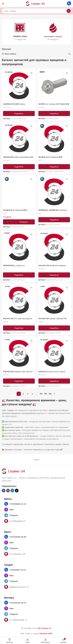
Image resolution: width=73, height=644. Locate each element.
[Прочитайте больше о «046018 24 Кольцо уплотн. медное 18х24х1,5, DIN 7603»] (54, 381)
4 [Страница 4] (32, 394)
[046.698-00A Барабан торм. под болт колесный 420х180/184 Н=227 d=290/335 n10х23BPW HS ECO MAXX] (19, 353)
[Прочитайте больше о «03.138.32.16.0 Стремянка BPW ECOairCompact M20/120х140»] (54, 167)
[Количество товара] (8, 222)
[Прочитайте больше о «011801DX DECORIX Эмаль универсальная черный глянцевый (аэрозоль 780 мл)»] (19, 113)
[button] (19, 222)
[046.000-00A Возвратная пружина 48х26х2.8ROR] (54, 247)
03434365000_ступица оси (15, 265)
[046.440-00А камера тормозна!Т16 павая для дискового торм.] (54, 300)
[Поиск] (36, 11)
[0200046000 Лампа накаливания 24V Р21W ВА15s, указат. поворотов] (19, 139)
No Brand (7, 107)
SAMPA (41, 322)
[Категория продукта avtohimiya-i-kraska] (53, 32)
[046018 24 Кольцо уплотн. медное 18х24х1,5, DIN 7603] (54, 353)
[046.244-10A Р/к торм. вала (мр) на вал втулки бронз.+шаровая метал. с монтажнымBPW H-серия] (19, 300)
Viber (12, 510)
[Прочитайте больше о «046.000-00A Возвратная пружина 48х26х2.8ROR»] (54, 275)
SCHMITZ (42, 107)
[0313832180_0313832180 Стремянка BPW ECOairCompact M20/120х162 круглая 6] (54, 192)
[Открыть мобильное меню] (3, 4)
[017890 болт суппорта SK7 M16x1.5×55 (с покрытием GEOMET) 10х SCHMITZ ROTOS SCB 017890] (54, 86)
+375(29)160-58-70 (18, 603)
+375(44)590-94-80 (18, 537)
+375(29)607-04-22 (18, 570)
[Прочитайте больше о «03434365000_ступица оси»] (19, 275)
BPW (40, 160)
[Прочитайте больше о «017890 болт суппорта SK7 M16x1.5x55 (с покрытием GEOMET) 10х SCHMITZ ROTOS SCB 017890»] (54, 113)
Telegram (14, 515)
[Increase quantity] (11, 222)
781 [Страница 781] (41, 394)
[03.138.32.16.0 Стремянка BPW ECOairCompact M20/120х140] (54, 139)
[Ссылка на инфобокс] (69, 4)
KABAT (37, 460)
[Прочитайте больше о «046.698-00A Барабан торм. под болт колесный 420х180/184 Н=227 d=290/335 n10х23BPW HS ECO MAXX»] (19, 381)
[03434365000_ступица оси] (19, 247)
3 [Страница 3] (28, 394)
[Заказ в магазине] (69, 54)
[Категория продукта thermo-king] (20, 32)
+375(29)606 (15, 504)
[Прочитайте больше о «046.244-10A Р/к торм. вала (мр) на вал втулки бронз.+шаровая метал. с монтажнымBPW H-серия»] (19, 328)
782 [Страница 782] (45, 394)
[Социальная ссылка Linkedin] (12, 491)
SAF (5, 269)
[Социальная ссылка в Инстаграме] (8, 491)
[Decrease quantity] (5, 222)
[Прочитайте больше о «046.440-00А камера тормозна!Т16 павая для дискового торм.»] (54, 328)
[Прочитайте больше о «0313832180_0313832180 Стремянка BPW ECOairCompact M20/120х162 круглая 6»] (54, 220)
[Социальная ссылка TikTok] (17, 491)
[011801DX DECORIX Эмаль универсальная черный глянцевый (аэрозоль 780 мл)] (19, 86)
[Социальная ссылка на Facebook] (4, 491)
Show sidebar (10, 54)
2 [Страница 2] (23, 394)
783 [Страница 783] (50, 394)
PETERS (6, 322)
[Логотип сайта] (37, 3)
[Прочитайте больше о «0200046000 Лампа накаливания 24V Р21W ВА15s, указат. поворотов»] (19, 167)
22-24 (24, 504)
